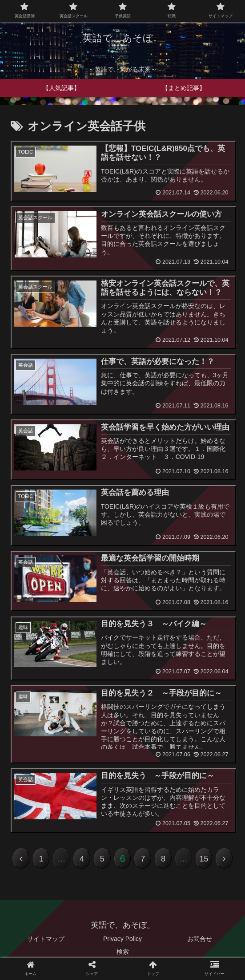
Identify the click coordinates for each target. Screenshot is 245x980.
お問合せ (200, 939)
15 (204, 859)
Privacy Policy (122, 939)
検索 (123, 952)
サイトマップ (46, 939)
